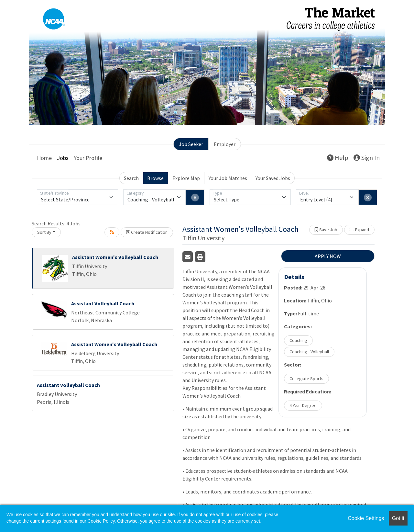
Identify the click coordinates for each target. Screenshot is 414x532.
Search (131, 178)
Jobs (63, 158)
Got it (398, 518)
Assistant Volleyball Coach (103, 303)
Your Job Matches (228, 178)
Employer (225, 144)
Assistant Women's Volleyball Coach (115, 257)
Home (44, 158)
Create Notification (147, 232)
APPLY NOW (328, 256)
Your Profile (88, 158)
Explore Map (186, 178)
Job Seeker (191, 144)
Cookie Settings (366, 518)
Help (338, 158)
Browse (155, 178)
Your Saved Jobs (273, 178)
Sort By (44, 232)
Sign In (367, 158)
